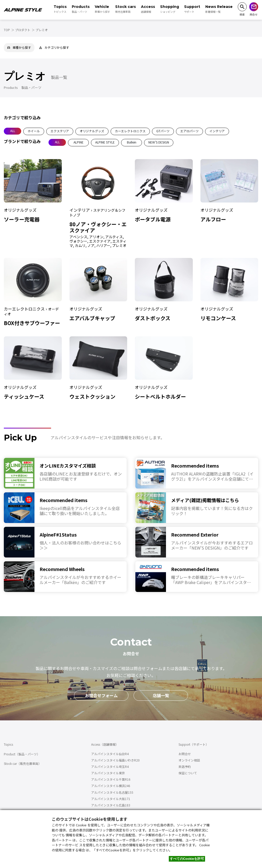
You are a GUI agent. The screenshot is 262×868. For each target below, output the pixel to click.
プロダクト (23, 30)
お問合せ (185, 754)
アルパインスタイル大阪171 (111, 799)
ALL (13, 131)
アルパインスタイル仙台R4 (110, 754)
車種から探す (19, 47)
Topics (8, 744)
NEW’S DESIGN (159, 142)
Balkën (132, 142)
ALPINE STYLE (105, 142)
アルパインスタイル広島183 (111, 805)
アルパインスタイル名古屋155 (112, 792)
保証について (188, 773)
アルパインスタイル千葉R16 (111, 779)
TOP (7, 30)
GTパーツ (163, 131)
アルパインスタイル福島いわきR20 (115, 760)
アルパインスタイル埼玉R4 (110, 766)
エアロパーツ (189, 131)
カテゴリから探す (54, 47)
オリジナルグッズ (92, 131)
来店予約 (185, 766)
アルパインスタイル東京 (108, 773)
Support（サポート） (194, 744)
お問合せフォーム (101, 695)
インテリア (217, 131)
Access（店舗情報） (105, 744)
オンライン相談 (189, 760)
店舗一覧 (161, 695)
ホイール (34, 131)
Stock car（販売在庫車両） (23, 763)
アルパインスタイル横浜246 (111, 786)
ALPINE (79, 142)
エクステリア (60, 131)
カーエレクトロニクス (130, 131)
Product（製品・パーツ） (22, 754)
